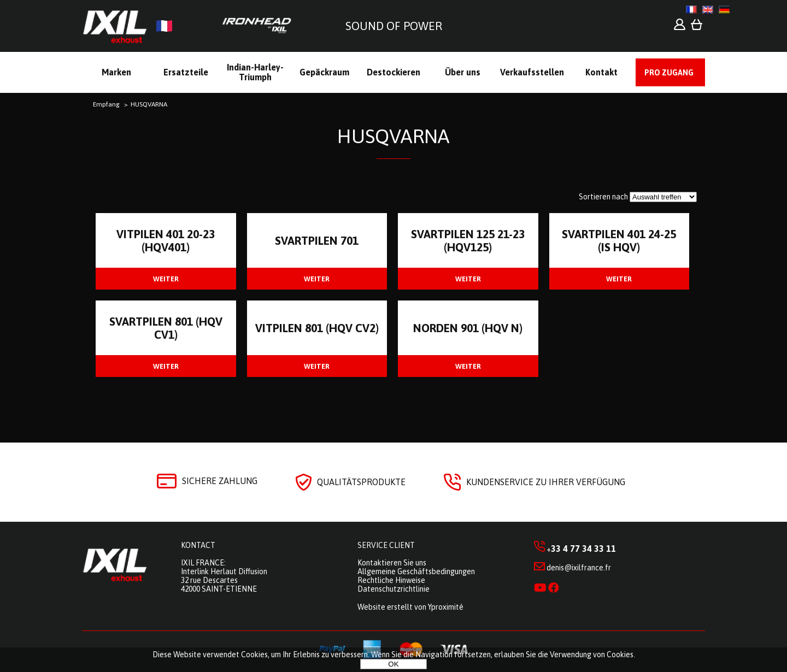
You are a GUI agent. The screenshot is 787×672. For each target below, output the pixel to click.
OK (393, 664)
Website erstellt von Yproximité (410, 607)
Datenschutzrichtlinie (393, 589)
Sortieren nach (603, 197)
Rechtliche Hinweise (391, 580)
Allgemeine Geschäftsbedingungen (416, 571)
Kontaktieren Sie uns (392, 563)
